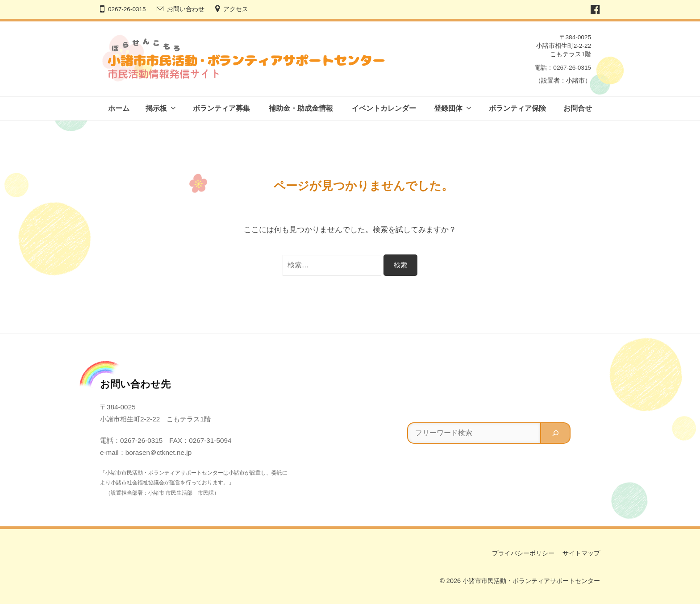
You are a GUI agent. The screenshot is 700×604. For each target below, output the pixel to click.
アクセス (236, 9)
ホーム (119, 108)
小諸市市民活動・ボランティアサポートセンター (531, 581)
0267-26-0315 (127, 9)
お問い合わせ (186, 9)
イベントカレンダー (384, 108)
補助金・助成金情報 (301, 108)
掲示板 (156, 108)
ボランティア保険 (517, 108)
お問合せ (578, 108)
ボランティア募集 (221, 108)
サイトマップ (581, 553)
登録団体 (448, 108)
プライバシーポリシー (523, 553)
